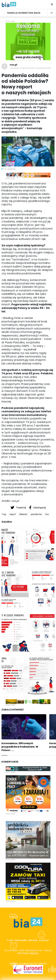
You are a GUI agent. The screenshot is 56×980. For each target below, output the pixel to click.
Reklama (33, 940)
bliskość (23, 514)
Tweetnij (19, 508)
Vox (47, 514)
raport (13, 514)
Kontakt (44, 940)
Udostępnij (37, 508)
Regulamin (21, 940)
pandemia (36, 514)
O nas (10, 940)
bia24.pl (35, 953)
